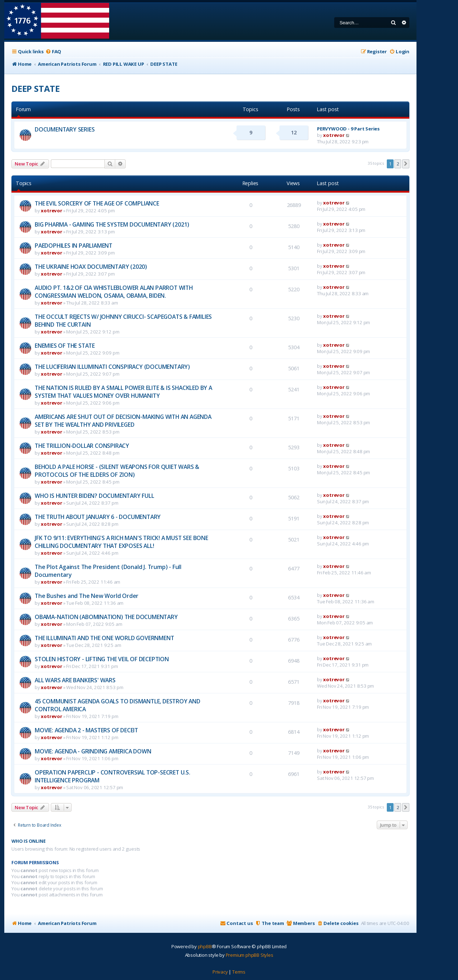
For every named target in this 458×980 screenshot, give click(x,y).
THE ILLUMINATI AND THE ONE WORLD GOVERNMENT (104, 638)
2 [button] (398, 164)
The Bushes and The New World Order (87, 596)
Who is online (28, 841)
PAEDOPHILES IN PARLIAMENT (74, 246)
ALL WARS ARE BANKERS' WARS (75, 680)
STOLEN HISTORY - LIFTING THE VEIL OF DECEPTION (102, 659)
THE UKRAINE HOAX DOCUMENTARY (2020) (91, 267)
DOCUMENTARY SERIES (65, 129)
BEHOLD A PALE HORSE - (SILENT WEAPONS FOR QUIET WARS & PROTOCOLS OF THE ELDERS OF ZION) (117, 471)
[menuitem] (53, 52)
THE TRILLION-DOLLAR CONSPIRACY (82, 446)
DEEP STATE (36, 88)
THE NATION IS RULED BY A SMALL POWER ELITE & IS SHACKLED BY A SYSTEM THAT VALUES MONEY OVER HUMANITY (123, 392)
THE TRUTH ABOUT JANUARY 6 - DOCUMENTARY (98, 517)
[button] (406, 164)
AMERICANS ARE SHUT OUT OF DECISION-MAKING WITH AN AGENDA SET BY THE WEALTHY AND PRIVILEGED (123, 421)
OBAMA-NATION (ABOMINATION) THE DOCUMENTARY (106, 617)
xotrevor (334, 135)
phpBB (205, 946)
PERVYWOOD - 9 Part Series (348, 129)
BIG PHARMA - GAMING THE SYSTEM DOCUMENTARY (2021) (112, 224)
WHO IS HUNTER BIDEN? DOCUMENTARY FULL (94, 496)
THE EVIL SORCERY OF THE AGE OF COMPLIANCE (97, 203)
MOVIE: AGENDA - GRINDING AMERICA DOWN (93, 751)
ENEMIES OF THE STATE (65, 346)
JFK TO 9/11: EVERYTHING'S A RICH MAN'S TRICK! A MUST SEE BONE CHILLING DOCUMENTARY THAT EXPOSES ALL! (121, 542)
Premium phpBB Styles (250, 955)
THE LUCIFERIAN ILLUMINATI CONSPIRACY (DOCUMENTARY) (112, 367)
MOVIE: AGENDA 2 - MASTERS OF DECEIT (86, 730)
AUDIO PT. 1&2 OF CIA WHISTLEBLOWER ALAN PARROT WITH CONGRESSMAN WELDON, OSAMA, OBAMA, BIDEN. (114, 292)
